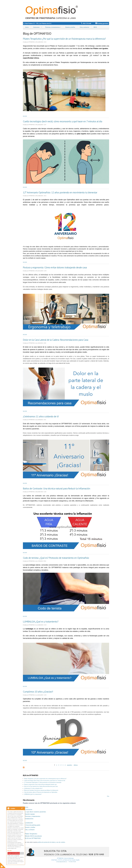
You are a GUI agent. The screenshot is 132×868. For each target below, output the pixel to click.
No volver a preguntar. (13, 856)
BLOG (95, 27)
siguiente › (70, 765)
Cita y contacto (84, 27)
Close (23, 809)
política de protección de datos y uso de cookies (51, 842)
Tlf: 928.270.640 (72, 862)
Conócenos (36, 27)
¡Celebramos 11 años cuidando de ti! (41, 416)
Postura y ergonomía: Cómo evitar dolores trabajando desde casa (55, 267)
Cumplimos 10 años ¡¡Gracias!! (38, 692)
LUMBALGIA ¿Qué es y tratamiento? (41, 621)
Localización (29, 823)
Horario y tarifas (70, 27)
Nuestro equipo (30, 814)
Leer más (25, 116)
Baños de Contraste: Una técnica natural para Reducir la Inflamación (57, 488)
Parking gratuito (102, 23)
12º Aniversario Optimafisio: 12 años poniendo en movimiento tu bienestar (60, 192)
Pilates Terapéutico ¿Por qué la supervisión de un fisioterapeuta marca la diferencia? (64, 39)
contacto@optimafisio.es (62, 862)
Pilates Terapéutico (31, 834)
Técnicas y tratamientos (52, 27)
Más (108, 796)
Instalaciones (29, 819)
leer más (9, 851)
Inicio (27, 27)
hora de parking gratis (33, 825)
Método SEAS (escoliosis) (33, 836)
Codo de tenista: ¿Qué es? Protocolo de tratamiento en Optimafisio (56, 558)
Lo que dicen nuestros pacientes (35, 812)
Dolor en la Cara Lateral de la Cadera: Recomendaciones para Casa (56, 340)
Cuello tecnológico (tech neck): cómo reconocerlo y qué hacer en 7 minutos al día (63, 121)
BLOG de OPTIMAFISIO (33, 838)
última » (76, 765)
